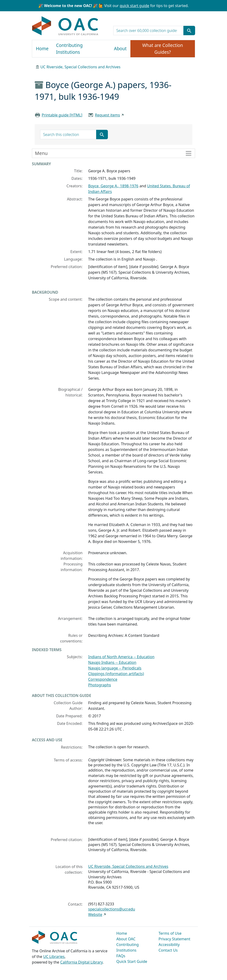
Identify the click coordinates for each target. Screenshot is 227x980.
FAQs (121, 956)
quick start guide (134, 6)
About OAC (126, 939)
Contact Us (168, 950)
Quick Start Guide (132, 961)
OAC (65, 26)
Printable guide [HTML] (62, 115)
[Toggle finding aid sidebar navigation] (113, 153)
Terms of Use (170, 933)
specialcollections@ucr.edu (112, 909)
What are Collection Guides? (163, 49)
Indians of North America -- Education (121, 657)
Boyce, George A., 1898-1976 (113, 186)
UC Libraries (54, 957)
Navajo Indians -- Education (112, 662)
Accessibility (169, 945)
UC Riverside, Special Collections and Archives (80, 67)
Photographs (100, 685)
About (120, 49)
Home (42, 49)
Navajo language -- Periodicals (115, 668)
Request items (108, 115)
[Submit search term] (189, 31)
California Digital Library (81, 962)
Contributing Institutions (69, 49)
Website (95, 915)
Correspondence (103, 679)
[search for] (148, 31)
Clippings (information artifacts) (116, 674)
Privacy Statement (174, 939)
